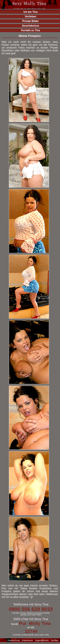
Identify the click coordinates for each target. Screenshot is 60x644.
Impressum (27, 640)
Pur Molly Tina (35, 623)
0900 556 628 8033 (31, 609)
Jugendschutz (42, 640)
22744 (31, 631)
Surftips (55, 640)
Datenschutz (14, 640)
